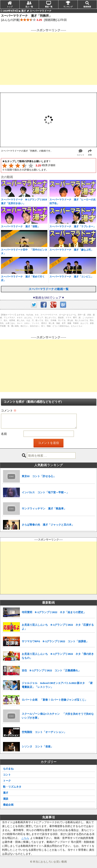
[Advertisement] (48, 59)
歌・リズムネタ (12, 787)
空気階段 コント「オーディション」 (44, 732)
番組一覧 (49, 7)
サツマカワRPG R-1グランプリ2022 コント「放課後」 (55, 641)
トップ (10, 7)
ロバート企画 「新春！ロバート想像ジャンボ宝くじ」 (54, 700)
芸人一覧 (29, 7)
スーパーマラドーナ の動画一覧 (49, 289)
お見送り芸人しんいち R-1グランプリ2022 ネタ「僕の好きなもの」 (58, 656)
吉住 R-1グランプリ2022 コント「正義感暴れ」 (51, 670)
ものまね (8, 769)
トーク (7, 781)
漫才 (6, 793)
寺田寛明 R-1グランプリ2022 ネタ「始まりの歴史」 (54, 612)
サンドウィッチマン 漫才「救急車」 (44, 508)
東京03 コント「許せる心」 (39, 476)
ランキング (68, 7)
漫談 (6, 799)
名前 (4, 434)
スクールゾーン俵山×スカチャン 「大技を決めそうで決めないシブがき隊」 (58, 716)
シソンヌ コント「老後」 (37, 746)
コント (7, 775)
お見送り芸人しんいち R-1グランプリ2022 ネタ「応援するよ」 (58, 627)
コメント (9, 410)
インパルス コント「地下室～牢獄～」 (45, 492)
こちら (25, 838)
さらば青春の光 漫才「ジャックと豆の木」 (48, 525)
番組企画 (8, 805)
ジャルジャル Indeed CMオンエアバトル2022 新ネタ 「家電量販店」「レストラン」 (57, 685)
